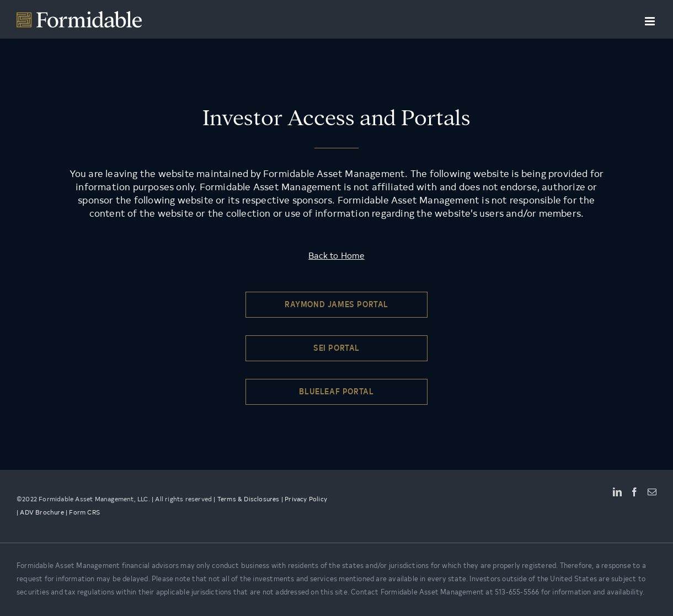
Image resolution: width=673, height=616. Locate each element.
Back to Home (336, 256)
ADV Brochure (42, 513)
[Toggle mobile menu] (651, 21)
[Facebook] (634, 492)
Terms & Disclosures (249, 500)
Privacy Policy (306, 500)
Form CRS (84, 513)
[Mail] (652, 492)
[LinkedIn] (617, 492)
